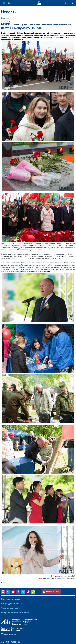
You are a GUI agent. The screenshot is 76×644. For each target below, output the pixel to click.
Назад (4, 582)
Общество (5, 18)
